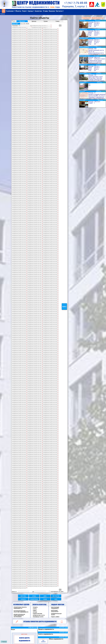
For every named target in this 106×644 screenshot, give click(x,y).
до (33, 590)
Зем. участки (56, 594)
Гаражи (45, 597)
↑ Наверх (4, 642)
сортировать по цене (56, 590)
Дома (45, 594)
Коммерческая (34, 597)
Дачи (56, 597)
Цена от (14, 590)
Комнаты (23, 597)
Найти (64, 306)
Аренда (34, 594)
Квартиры (23, 594)
